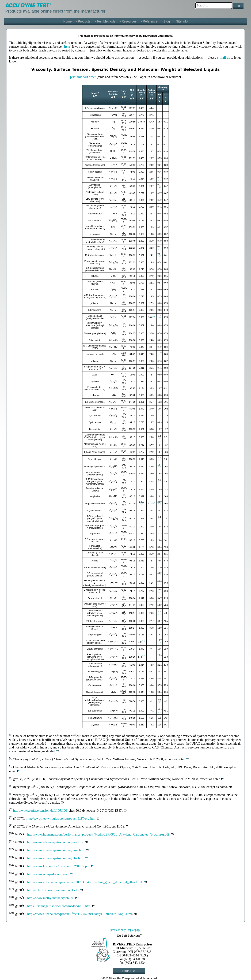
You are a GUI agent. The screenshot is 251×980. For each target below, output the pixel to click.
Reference (150, 21)
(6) (163, 89)
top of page (134, 930)
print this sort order (83, 77)
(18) (159, 256)
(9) (160, 187)
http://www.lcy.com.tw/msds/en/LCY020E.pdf (58, 866)
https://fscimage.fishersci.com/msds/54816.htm (59, 906)
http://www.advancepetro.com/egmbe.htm (55, 858)
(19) (144, 641)
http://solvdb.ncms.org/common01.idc (53, 890)
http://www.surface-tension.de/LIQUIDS (40, 811)
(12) (159, 482)
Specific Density (141, 91)
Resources (129, 21)
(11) (159, 519)
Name (94, 93)
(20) (159, 702)
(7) (154, 317)
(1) (98, 92)
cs (166, 95)
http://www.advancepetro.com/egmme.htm (56, 850)
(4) (141, 95)
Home (67, 21)
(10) (142, 504)
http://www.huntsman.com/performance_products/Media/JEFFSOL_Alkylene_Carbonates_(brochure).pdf (98, 834)
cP (160, 95)
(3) (132, 95)
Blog (167, 21)
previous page (118, 930)
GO (238, 6)
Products (84, 21)
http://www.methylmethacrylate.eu (50, 898)
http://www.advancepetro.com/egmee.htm (55, 842)
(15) (159, 355)
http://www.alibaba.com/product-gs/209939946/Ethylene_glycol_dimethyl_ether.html (85, 882)
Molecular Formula (113, 93)
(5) (152, 95)
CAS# (124, 91)
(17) (159, 249)
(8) (160, 318)
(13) (159, 614)
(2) (124, 94)
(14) (159, 180)
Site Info (182, 21)
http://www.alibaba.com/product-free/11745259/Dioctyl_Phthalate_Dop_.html (80, 914)
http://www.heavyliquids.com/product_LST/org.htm (61, 819)
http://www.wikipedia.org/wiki (48, 874)
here (67, 46)
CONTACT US (129, 971)
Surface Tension (151, 91)
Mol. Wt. (132, 91)
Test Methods (106, 21)
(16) (159, 438)
